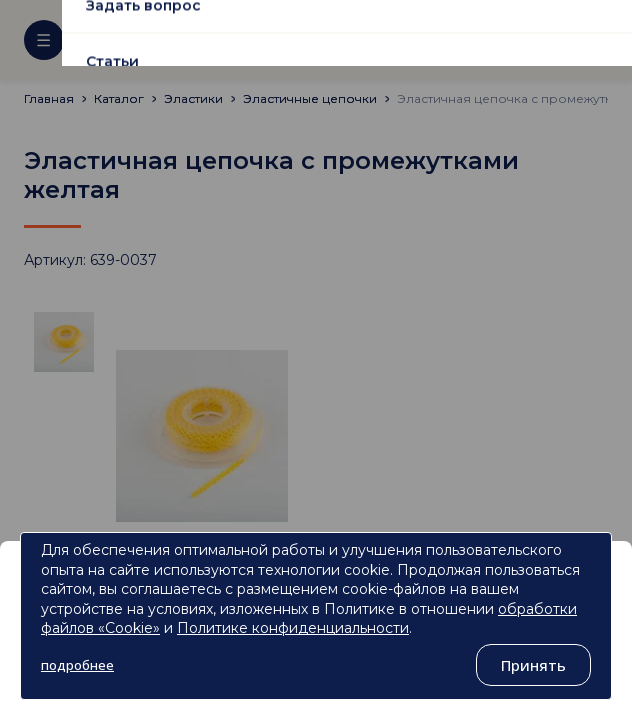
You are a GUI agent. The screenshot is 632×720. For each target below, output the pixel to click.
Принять (533, 665)
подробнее (77, 665)
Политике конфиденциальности (293, 628)
